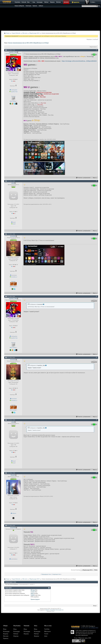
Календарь (6, 631)
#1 (97, 50)
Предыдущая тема (46, 574)
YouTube (47, 629)
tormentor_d (14, 277)
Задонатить (76, 2)
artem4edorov (14, 559)
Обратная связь (83, 638)
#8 (97, 525)
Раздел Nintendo (16, 33)
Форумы (6, 634)
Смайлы (33, 592)
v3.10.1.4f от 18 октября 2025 (89, 628)
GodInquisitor (14, 90)
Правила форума (35, 599)
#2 (97, 181)
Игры (5, 629)
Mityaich (14, 513)
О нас (76, 638)
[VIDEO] (33, 595)
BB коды (33, 590)
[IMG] (32, 594)
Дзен (46, 636)
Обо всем (25, 33)
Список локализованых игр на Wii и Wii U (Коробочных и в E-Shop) (28, 43)
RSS (90, 638)
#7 (97, 473)
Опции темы (93, 47)
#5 (97, 357)
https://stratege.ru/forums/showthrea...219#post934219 (79, 61)
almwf (14, 222)
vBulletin (47, 610)
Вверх (95, 178)
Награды (13, 96)
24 (94, 54)
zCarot (53, 611)
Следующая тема (56, 574)
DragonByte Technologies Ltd (57, 610)
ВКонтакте (47, 631)
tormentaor (14, 275)
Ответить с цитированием (83, 178)
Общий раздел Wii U (34, 33)
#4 (97, 296)
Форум (8, 33)
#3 (97, 234)
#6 (97, 420)
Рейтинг (16, 634)
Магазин (6, 636)
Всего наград (13, 101)
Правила (6, 638)
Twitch (46, 634)
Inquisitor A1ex (14, 92)
